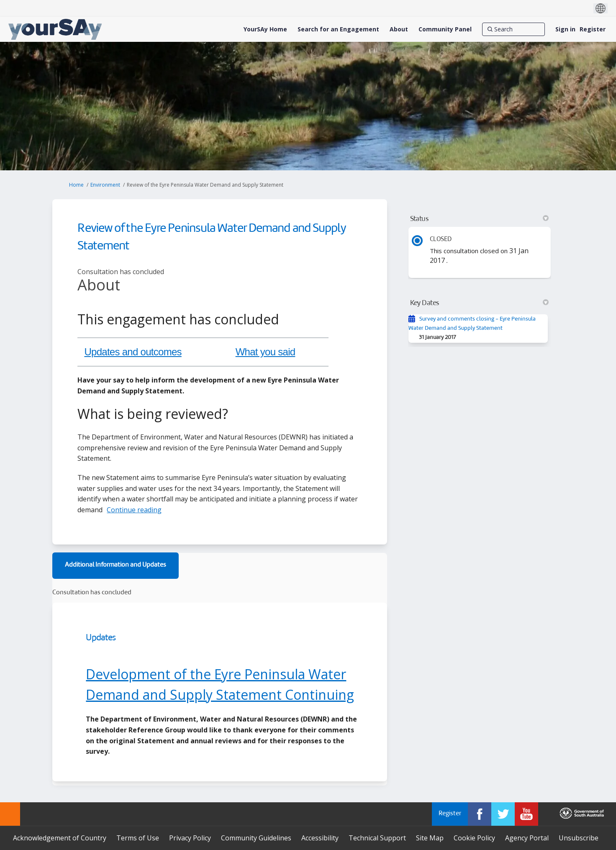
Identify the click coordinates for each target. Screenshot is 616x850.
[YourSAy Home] (265, 29)
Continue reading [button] (134, 510)
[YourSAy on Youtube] (526, 814)
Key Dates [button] (479, 303)
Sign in (565, 29)
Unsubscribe (579, 838)
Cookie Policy (474, 838)
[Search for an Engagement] (338, 29)
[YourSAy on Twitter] (503, 814)
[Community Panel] (445, 29)
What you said (266, 352)
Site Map (430, 838)
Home (76, 185)
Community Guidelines (256, 838)
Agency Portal (527, 838)
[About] (399, 29)
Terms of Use (138, 838)
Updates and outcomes (133, 352)
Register (593, 29)
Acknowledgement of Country (60, 838)
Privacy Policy (190, 838)
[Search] (513, 29)
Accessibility (320, 838)
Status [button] (479, 219)
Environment (105, 185)
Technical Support (377, 838)
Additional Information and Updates (116, 565)
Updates (101, 638)
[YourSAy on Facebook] (480, 814)
